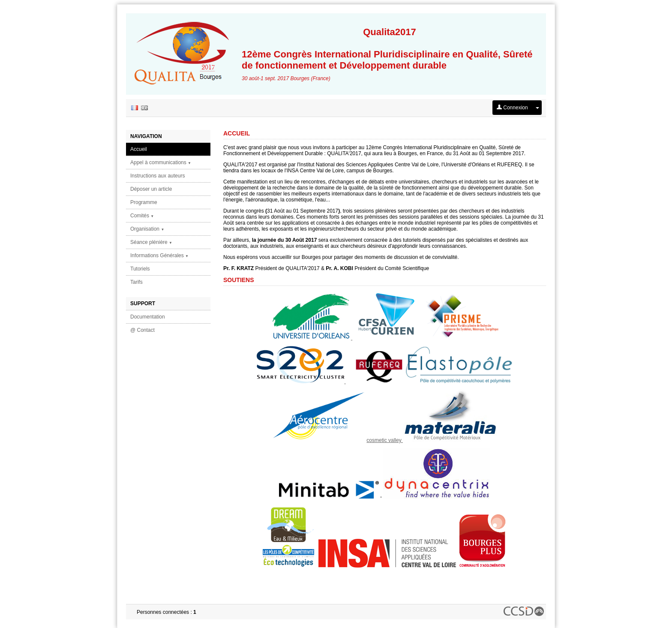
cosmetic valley (385, 440)
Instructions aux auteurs (157, 176)
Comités (142, 216)
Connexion (512, 108)
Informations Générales (159, 255)
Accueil (139, 149)
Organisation (147, 229)
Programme (144, 202)
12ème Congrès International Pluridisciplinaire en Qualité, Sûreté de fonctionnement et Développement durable (390, 49)
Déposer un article (151, 189)
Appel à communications (161, 162)
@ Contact (142, 330)
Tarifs (136, 282)
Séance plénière (151, 242)
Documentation (148, 317)
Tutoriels (140, 269)
